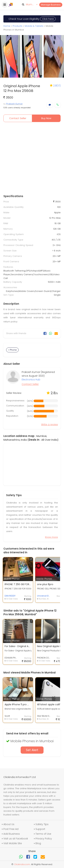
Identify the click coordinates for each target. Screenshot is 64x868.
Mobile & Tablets (34, 26)
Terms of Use (43, 834)
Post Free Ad (11, 829)
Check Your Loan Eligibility (32, 19)
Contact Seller (18, 118)
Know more (51, 537)
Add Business (12, 834)
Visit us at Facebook (16, 839)
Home (7, 26)
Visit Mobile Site (13, 843)
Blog (38, 843)
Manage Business (51, 5)
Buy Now (46, 118)
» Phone (12, 350)
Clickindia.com (22, 864)
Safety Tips (42, 824)
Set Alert (32, 750)
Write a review (49, 424)
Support (40, 829)
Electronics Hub (31, 380)
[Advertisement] (32, 159)
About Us (9, 824)
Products (17, 26)
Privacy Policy (44, 839)
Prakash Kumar (14, 104)
